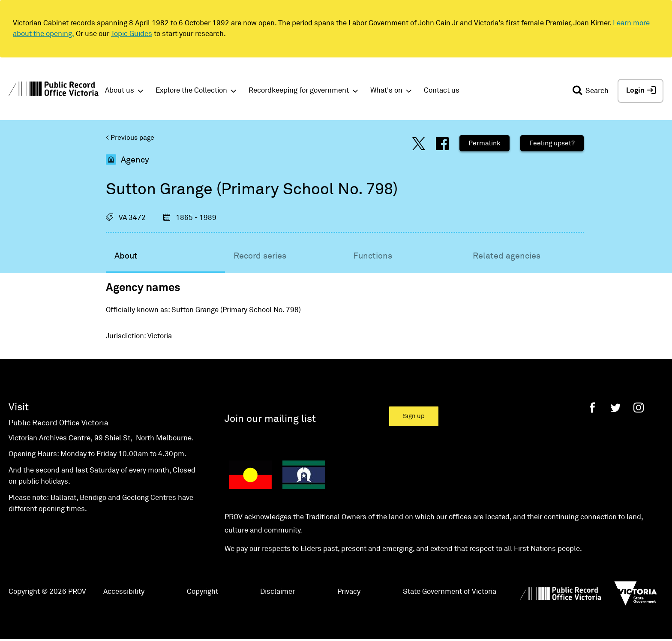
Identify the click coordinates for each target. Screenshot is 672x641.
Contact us (442, 91)
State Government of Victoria (450, 592)
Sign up (414, 416)
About (126, 256)
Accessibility (124, 592)
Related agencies (507, 256)
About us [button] (120, 91)
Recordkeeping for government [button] (299, 91)
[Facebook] (592, 408)
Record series (260, 256)
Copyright (202, 592)
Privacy (349, 592)
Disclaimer (277, 592)
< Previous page (130, 138)
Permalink (484, 143)
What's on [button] (386, 91)
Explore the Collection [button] (191, 91)
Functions (373, 256)
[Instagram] (639, 408)
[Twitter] (615, 408)
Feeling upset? (552, 143)
